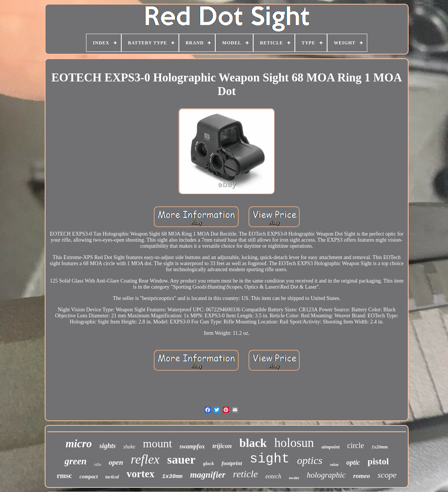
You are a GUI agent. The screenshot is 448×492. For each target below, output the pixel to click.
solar (334, 464)
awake (294, 478)
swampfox (192, 446)
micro (79, 444)
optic (353, 462)
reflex (145, 459)
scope (387, 475)
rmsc (64, 476)
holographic (326, 475)
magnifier (208, 475)
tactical (112, 477)
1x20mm (380, 447)
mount (157, 443)
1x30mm (172, 477)
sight (270, 459)
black (253, 443)
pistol (378, 461)
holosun (294, 443)
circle (356, 445)
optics (310, 460)
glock (209, 463)
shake (129, 447)
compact (89, 477)
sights (107, 446)
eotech (273, 476)
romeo (362, 476)
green (75, 461)
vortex (140, 474)
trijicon (222, 446)
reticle (245, 474)
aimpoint (331, 447)
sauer (181, 459)
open (116, 462)
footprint (232, 463)
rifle (97, 464)
